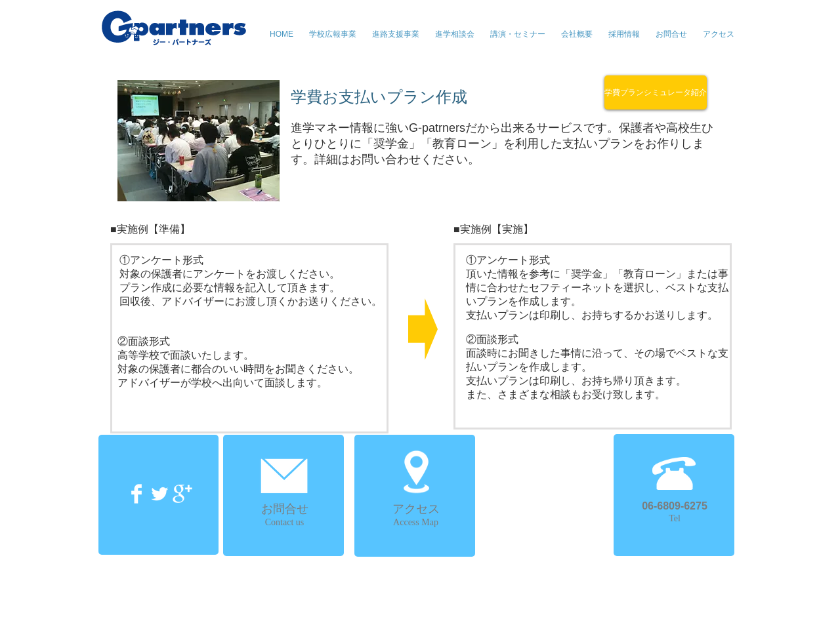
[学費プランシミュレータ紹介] (656, 92)
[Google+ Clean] (182, 494)
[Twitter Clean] (159, 494)
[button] (518, 34)
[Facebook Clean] (136, 494)
